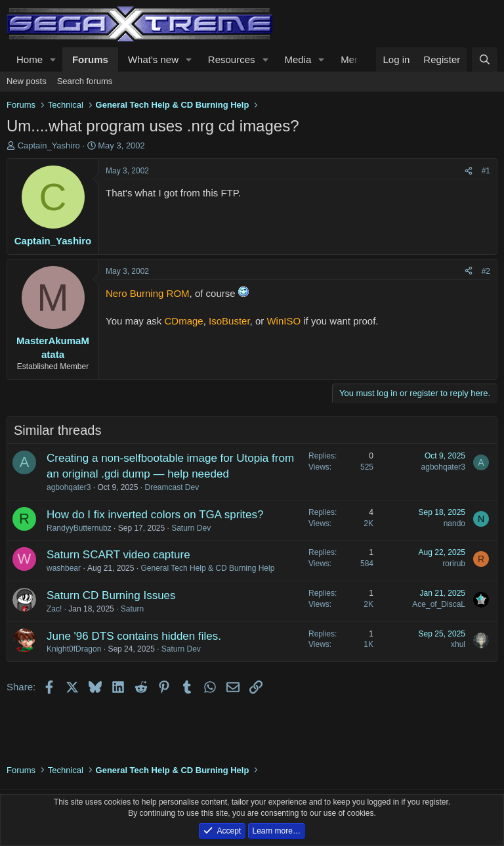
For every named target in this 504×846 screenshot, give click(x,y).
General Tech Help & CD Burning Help (207, 568)
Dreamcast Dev (172, 487)
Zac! (54, 609)
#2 (486, 271)
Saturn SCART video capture (118, 555)
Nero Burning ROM (148, 293)
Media (298, 59)
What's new (153, 59)
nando (454, 523)
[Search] (485, 59)
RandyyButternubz (79, 528)
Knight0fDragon (74, 649)
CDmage (184, 321)
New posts (27, 81)
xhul (458, 644)
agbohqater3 (69, 487)
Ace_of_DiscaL (439, 604)
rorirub (454, 564)
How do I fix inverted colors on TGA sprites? (155, 515)
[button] (53, 59)
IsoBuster (229, 321)
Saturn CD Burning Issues (111, 595)
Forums (90, 59)
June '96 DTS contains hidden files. (134, 636)
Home (30, 59)
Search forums (85, 81)
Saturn (132, 609)
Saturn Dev (191, 528)
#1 (486, 171)
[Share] (469, 171)
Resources (232, 59)
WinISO (283, 321)
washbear (64, 568)
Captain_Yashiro (49, 145)
